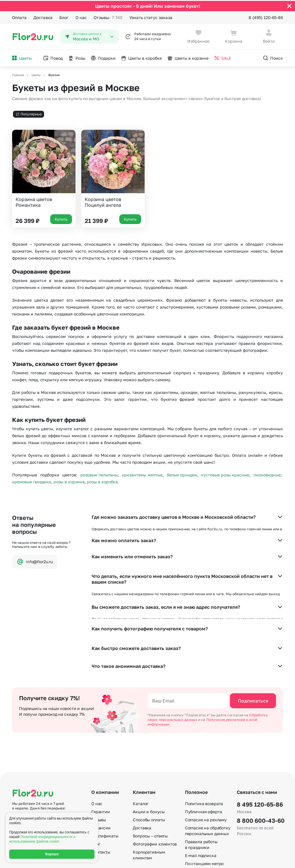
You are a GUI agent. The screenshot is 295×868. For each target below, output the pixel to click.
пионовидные (267, 474)
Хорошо (52, 854)
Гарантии (101, 753)
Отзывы (108, 17)
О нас (81, 17)
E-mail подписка (201, 797)
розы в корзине (69, 481)
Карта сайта (197, 821)
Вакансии (101, 769)
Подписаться (253, 642)
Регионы (193, 829)
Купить (61, 218)
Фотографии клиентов (155, 785)
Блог (64, 17)
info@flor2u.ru (35, 561)
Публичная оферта (204, 753)
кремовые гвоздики (32, 481)
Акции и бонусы (149, 753)
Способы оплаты (149, 761)
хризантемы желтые (142, 474)
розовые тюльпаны (99, 474)
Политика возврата (204, 745)
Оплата (19, 17)
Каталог (141, 745)
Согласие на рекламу (206, 761)
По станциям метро (204, 805)
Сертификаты (105, 777)
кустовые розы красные (225, 474)
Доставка (43, 17)
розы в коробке (102, 481)
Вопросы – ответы (150, 777)
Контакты (101, 793)
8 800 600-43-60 (260, 762)
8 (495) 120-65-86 (266, 17)
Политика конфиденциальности (256, 859)
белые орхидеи (182, 474)
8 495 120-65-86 (260, 745)
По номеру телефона (205, 813)
